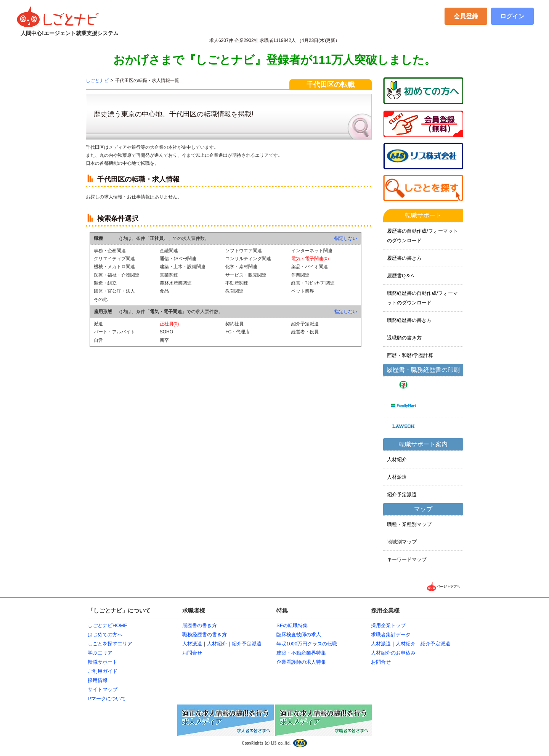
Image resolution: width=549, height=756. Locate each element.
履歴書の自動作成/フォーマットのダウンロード (422, 236)
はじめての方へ (105, 635)
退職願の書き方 (404, 338)
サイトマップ (103, 689)
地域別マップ (402, 542)
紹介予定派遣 (402, 495)
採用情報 (98, 680)
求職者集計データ (391, 635)
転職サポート (103, 662)
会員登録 (466, 16)
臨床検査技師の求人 (299, 635)
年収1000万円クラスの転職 (307, 644)
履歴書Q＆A (401, 276)
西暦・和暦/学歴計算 (410, 355)
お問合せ (192, 653)
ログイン (512, 16)
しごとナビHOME (108, 625)
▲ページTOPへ (444, 586)
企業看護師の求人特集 (301, 662)
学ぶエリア (100, 653)
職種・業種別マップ (409, 524)
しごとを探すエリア (110, 644)
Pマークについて (107, 699)
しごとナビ (97, 80)
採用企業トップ (388, 625)
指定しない (346, 238)
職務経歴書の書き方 (409, 320)
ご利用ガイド (103, 671)
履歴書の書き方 (404, 258)
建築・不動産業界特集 (301, 653)
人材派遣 (397, 477)
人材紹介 (397, 459)
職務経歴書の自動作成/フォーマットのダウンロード (422, 298)
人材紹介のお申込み (393, 653)
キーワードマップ (407, 559)
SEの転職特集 (292, 625)
